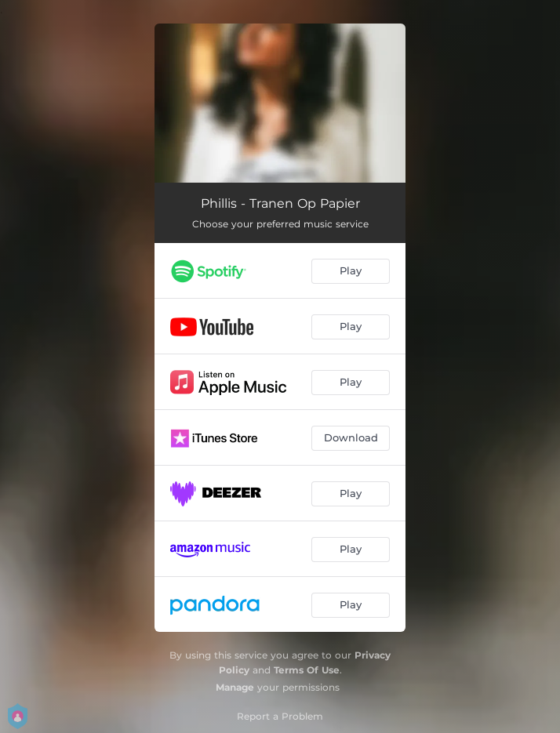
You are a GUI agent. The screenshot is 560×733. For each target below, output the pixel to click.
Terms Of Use (307, 670)
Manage (235, 687)
